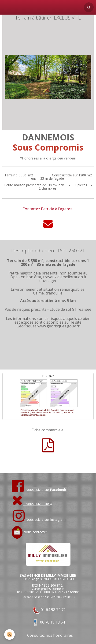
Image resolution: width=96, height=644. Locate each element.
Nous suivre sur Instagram (46, 519)
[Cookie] (9, 634)
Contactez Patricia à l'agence (48, 209)
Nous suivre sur (31, 504)
